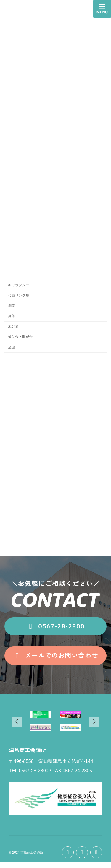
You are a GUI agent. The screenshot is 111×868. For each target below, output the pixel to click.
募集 (12, 316)
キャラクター (19, 285)
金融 (12, 347)
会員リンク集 (19, 295)
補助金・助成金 (20, 337)
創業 (12, 306)
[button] (55, 626)
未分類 (13, 326)
